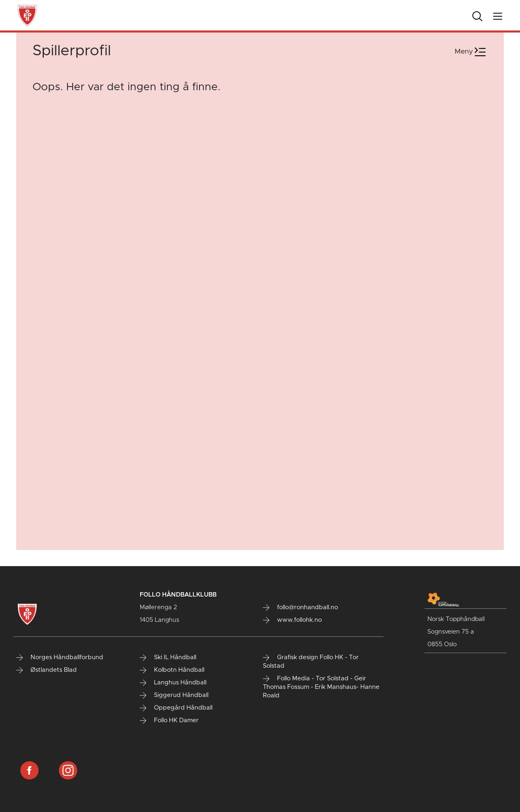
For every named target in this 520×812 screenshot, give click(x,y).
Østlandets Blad (47, 670)
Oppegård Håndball (176, 708)
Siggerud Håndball (174, 695)
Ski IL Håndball (168, 658)
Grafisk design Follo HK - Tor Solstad (311, 662)
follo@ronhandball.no (300, 608)
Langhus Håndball (173, 683)
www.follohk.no (292, 620)
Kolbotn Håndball (172, 670)
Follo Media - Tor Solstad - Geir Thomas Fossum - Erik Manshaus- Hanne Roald (321, 687)
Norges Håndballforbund (60, 658)
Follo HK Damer (169, 721)
